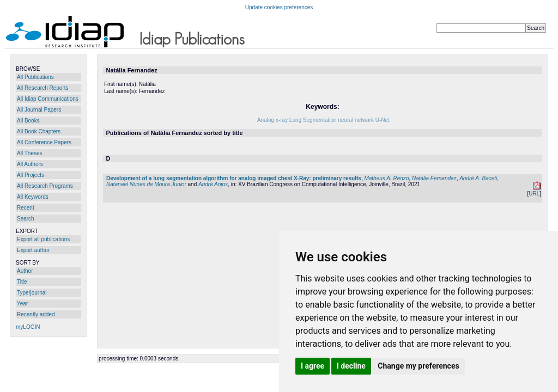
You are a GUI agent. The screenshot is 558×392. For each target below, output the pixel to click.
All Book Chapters (39, 131)
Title (22, 282)
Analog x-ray (272, 120)
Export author (33, 250)
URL (534, 194)
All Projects (31, 175)
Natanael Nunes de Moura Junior (146, 184)
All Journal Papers (39, 110)
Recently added (36, 314)
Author (25, 271)
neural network (356, 120)
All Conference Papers (44, 142)
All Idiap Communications (48, 99)
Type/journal (32, 293)
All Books (28, 121)
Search (26, 219)
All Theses (30, 153)
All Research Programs (45, 186)
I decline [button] (351, 366)
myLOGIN (28, 327)
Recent (26, 208)
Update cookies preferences (279, 7)
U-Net (383, 120)
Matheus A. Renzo (386, 178)
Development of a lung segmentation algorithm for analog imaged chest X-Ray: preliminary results (234, 178)
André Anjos (213, 184)
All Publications (35, 77)
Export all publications (43, 239)
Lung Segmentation (313, 120)
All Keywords (33, 197)
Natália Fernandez (434, 178)
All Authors (30, 164)
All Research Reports (43, 88)
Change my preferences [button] (418, 366)
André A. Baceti (478, 178)
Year (22, 304)
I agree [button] (313, 366)
